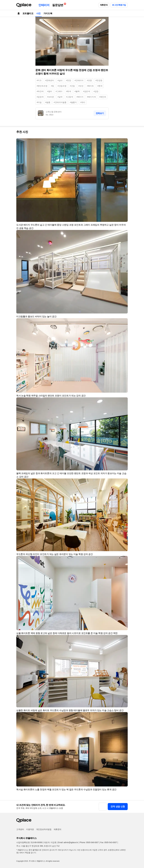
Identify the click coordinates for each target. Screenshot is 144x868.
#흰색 (100, 86)
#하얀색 (40, 91)
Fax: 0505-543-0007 (109, 842)
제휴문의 (104, 5)
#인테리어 (79, 80)
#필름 (48, 102)
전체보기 (100, 113)
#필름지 (73, 102)
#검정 (96, 91)
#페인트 (103, 97)
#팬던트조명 (42, 86)
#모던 (81, 86)
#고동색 (69, 97)
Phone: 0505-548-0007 (89, 842)
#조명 (89, 80)
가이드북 (48, 13)
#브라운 (50, 97)
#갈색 (60, 97)
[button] (124, 142)
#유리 (83, 102)
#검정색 (40, 97)
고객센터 (20, 829)
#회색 (69, 91)
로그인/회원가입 (119, 5)
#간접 (72, 86)
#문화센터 (50, 80)
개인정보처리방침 (44, 829)
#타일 (39, 102)
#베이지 (80, 97)
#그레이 (59, 91)
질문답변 (58, 5)
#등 (52, 86)
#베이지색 (91, 97)
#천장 (69, 80)
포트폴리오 (28, 13)
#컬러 (50, 91)
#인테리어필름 (60, 102)
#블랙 (77, 91)
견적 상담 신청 (118, 807)
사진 (38, 13)
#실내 (60, 80)
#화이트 (90, 86)
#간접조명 (62, 86)
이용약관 (30, 829)
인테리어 (44, 5)
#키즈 (39, 80)
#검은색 (86, 91)
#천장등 (99, 80)
